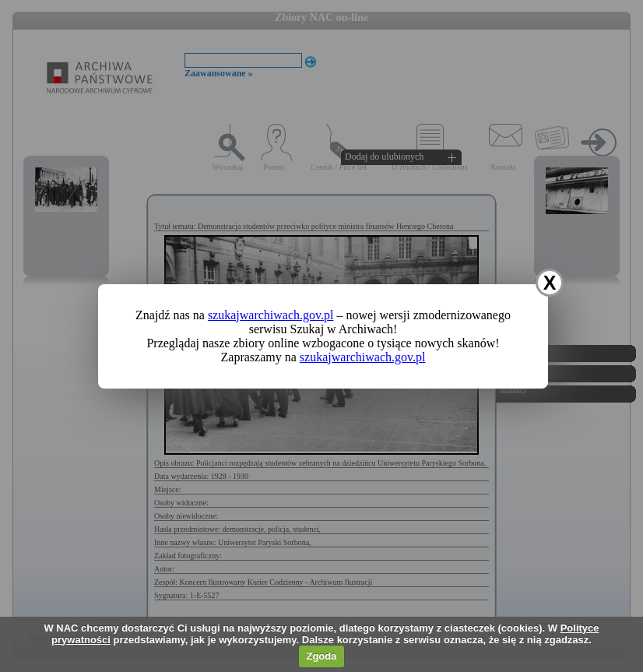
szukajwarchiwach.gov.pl (271, 315)
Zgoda (321, 656)
